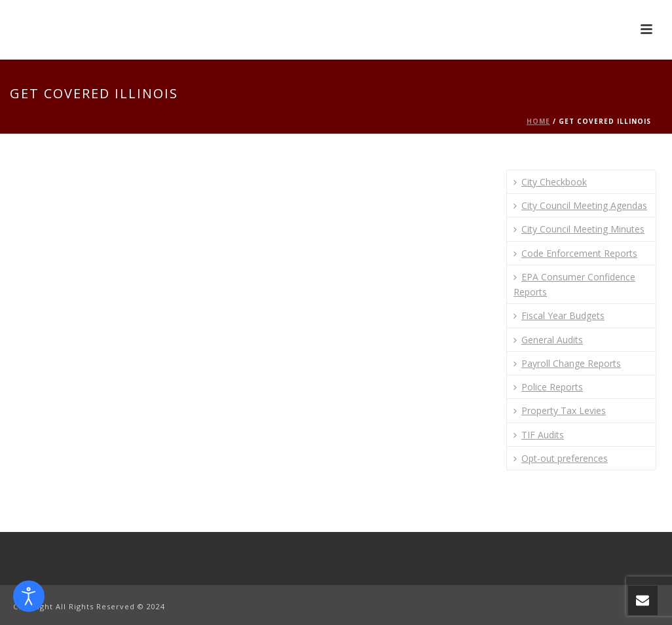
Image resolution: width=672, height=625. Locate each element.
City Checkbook (550, 182)
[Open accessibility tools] (29, 596)
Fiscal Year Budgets (559, 315)
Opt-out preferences (561, 458)
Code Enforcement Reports (575, 253)
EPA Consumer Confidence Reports (574, 284)
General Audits (548, 340)
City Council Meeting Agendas (580, 205)
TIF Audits (539, 435)
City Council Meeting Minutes (579, 229)
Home (538, 121)
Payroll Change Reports (567, 363)
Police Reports (548, 387)
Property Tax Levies (560, 410)
